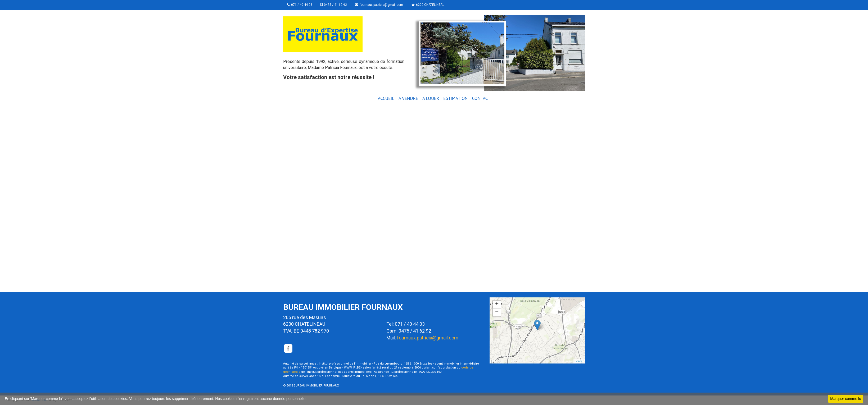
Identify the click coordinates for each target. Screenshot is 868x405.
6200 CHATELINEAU (429, 5)
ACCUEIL (386, 98)
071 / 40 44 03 (300, 5)
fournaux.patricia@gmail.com (380, 5)
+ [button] (497, 305)
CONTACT (481, 98)
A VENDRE (408, 98)
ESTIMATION (455, 98)
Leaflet (579, 361)
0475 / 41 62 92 (334, 5)
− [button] (497, 312)
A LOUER (431, 98)
